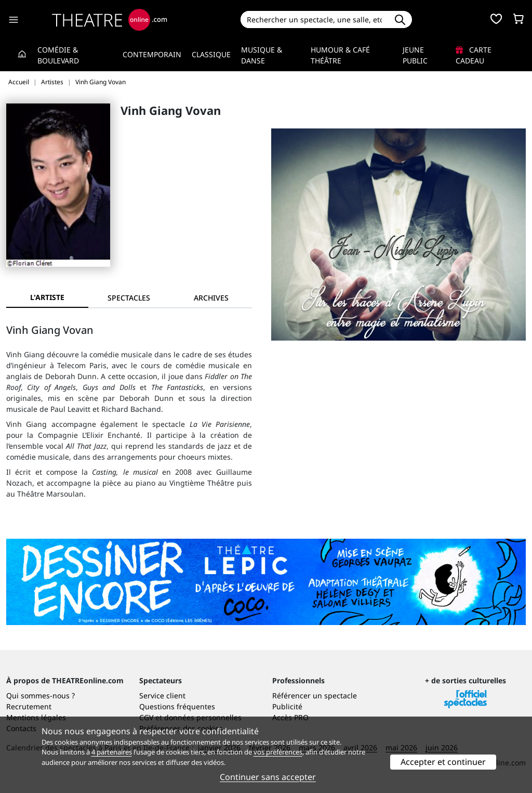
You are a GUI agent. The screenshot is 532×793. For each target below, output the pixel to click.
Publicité (287, 706)
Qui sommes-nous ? (41, 695)
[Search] (315, 19)
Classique (211, 54)
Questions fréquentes (177, 706)
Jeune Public (415, 55)
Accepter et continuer (443, 762)
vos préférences (278, 752)
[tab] (129, 298)
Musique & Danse (262, 55)
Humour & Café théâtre (340, 55)
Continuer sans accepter (268, 777)
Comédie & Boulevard (58, 55)
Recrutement (29, 706)
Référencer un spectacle (315, 695)
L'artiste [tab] (47, 297)
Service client (162, 695)
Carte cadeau (474, 55)
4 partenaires (112, 752)
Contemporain (152, 54)
